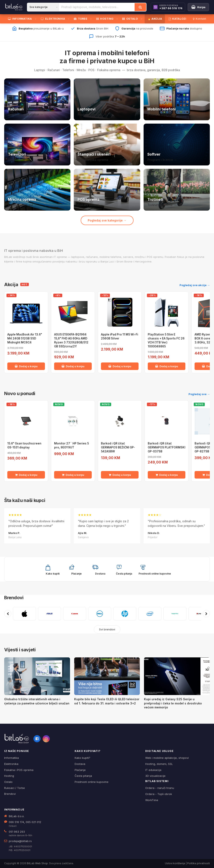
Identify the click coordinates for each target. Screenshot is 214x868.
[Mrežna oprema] (37, 190)
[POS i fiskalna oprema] (107, 190)
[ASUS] (50, 614)
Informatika (11, 758)
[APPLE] (24, 614)
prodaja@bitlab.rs (20, 841)
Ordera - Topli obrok (159, 794)
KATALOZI (178, 19)
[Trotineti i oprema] (177, 190)
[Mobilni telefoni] (177, 99)
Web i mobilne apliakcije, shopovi (167, 758)
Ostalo (8, 782)
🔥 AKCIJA (155, 19)
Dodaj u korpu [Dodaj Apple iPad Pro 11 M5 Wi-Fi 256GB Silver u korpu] (120, 366)
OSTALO (130, 19)
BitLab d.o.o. (17, 816)
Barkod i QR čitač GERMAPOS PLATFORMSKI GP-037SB (167, 447)
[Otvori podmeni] (36, 19)
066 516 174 (16, 822)
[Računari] (37, 99)
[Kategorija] (43, 7)
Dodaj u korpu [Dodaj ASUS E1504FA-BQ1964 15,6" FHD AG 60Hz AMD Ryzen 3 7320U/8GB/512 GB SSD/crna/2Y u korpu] (73, 366)
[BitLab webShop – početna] (17, 739)
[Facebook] (37, 739)
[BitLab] (14, 7)
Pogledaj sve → (199, 394)
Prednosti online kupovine (92, 782)
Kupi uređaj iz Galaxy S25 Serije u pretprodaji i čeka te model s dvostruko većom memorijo (173, 703)
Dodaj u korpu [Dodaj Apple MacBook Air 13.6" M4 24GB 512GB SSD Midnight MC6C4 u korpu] (26, 366)
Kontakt (199, 19)
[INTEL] (150, 614)
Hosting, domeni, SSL (159, 764)
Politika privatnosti (199, 863)
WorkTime (152, 800)
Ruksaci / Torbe (15, 788)
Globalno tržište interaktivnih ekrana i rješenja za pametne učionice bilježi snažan (37, 701)
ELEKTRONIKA (53, 19)
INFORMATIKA (20, 19)
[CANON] (75, 614)
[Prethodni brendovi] (8, 614)
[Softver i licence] (177, 145)
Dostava (80, 764)
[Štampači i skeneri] (107, 145)
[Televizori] (37, 145)
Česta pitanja (83, 776)
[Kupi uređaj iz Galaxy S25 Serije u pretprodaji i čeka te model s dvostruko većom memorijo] (177, 676)
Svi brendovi (107, 629)
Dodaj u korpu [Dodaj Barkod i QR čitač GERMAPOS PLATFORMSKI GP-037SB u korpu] (167, 475)
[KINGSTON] (200, 614)
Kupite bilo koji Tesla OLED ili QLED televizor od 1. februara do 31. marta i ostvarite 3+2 (107, 701)
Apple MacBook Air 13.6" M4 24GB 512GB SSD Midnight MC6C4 (25, 338)
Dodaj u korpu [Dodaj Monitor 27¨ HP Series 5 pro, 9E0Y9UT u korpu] (73, 475)
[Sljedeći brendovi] (206, 614)
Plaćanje (80, 770)
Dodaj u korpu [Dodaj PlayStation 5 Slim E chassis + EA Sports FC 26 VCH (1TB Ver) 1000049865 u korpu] (167, 366)
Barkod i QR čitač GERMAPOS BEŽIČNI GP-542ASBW (118, 447)
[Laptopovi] (107, 99)
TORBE (81, 19)
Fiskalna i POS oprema (19, 770)
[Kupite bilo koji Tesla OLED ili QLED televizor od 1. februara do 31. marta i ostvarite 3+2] (107, 676)
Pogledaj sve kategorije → (107, 220)
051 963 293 (17, 832)
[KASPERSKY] (175, 614)
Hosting (9, 776)
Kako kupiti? (82, 758)
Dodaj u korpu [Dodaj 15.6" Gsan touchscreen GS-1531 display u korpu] (26, 475)
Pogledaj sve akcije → (195, 285)
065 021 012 (33, 822)
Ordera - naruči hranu (160, 788)
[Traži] (140, 7)
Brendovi (14, 598)
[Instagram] (46, 739)
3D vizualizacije (155, 776)
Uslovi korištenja (175, 863)
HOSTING (105, 19)
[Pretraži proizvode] (97, 7)
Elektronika (11, 764)
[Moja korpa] (198, 7)
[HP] (125, 614)
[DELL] (100, 614)
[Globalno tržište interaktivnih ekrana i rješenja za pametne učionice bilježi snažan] (37, 676)
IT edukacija (153, 770)
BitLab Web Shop (37, 863)
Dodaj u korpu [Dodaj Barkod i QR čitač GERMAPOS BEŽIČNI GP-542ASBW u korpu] (120, 475)
